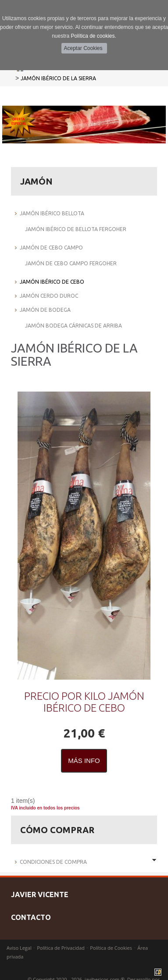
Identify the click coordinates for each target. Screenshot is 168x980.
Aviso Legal (19, 948)
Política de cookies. (93, 36)
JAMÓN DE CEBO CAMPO (51, 248)
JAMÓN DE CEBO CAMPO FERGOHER (71, 263)
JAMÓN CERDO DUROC (49, 296)
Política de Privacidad (61, 948)
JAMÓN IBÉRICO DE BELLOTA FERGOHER (76, 229)
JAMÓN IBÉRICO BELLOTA (52, 213)
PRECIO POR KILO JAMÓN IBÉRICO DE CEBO (84, 702)
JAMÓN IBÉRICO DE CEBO (52, 282)
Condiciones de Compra (53, 862)
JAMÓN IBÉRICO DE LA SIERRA (58, 78)
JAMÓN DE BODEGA (45, 310)
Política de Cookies (111, 948)
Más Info (84, 761)
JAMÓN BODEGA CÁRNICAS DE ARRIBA (73, 326)
